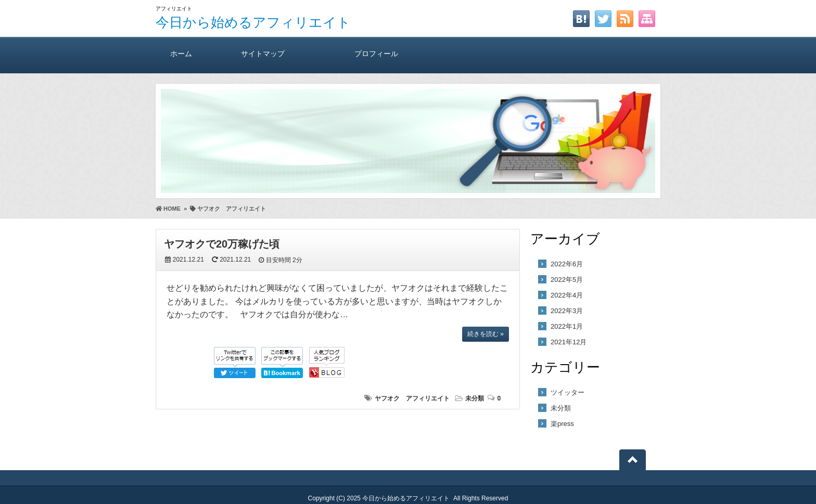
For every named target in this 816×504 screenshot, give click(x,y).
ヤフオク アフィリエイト (412, 398)
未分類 (475, 398)
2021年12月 (569, 342)
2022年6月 (567, 264)
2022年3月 (567, 311)
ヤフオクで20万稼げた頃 (222, 244)
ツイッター (568, 392)
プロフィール (376, 53)
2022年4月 (567, 295)
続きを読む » (486, 334)
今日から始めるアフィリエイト (253, 22)
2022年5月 (567, 280)
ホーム (181, 53)
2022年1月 (567, 326)
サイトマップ (263, 53)
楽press (562, 424)
